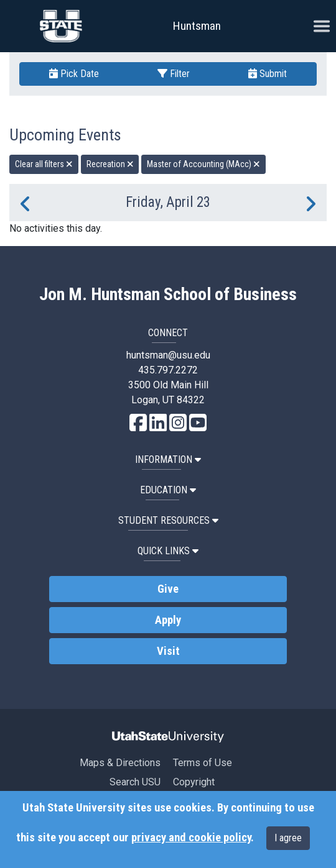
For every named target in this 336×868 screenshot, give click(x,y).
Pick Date (74, 74)
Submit (268, 74)
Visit (168, 651)
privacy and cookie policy (191, 838)
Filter (174, 74)
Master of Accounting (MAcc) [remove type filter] (203, 164)
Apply (168, 620)
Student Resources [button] (168, 520)
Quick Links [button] (168, 551)
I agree (288, 838)
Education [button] (168, 490)
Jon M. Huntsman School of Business (168, 295)
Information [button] (168, 459)
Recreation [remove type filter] (110, 164)
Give (168, 589)
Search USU (135, 782)
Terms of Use (203, 763)
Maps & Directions (120, 763)
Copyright (194, 782)
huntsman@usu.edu (168, 355)
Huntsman (197, 26)
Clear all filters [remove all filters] (44, 164)
